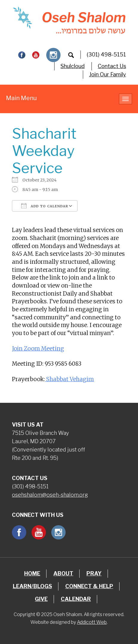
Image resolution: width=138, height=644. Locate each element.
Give (41, 599)
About (63, 573)
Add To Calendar (45, 206)
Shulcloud (73, 66)
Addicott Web (92, 622)
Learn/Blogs (32, 586)
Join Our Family (108, 74)
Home (32, 573)
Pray (94, 573)
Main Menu (21, 98)
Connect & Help (89, 586)
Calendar (76, 599)
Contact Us (112, 66)
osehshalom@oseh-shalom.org (50, 495)
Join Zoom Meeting (38, 349)
